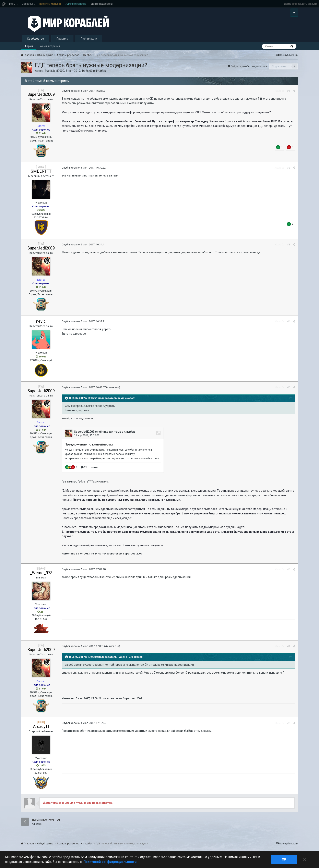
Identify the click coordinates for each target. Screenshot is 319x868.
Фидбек (101, 72)
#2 (289, 169)
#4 (289, 323)
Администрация (50, 47)
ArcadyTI (41, 728)
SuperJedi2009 (54, 72)
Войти (288, 4)
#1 (289, 92)
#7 (289, 647)
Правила (62, 40)
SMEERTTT (41, 172)
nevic (41, 322)
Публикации (89, 40)
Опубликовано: (83, 92)
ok (284, 859)
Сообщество (36, 40)
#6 (289, 571)
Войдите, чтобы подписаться (249, 67)
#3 (289, 246)
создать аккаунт (307, 4)
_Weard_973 (41, 574)
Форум (29, 47)
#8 (289, 724)
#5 (289, 389)
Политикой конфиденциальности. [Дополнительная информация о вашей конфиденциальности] (110, 862)
